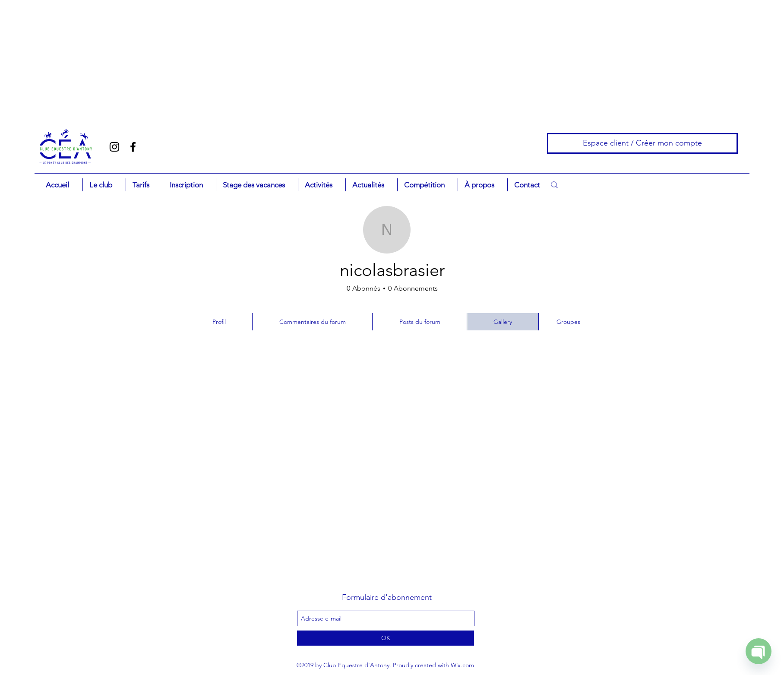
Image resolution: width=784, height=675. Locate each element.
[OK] (386, 638)
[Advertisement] (54, 54)
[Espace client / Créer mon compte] (642, 143)
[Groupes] (569, 322)
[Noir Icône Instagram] (114, 147)
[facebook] (133, 147)
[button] (104, 185)
